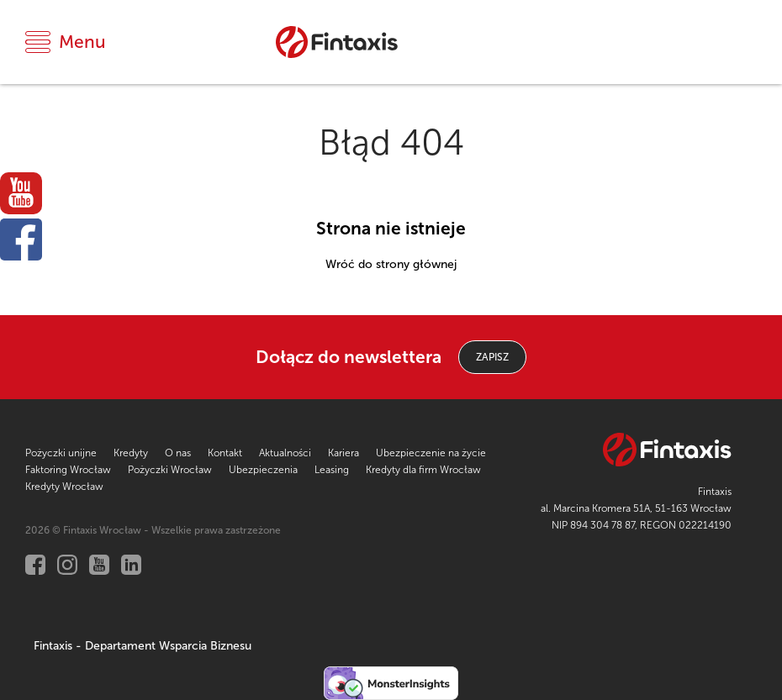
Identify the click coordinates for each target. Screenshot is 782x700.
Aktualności (285, 453)
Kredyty (131, 453)
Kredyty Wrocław (64, 487)
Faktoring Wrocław (68, 470)
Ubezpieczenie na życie (431, 453)
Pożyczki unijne (61, 453)
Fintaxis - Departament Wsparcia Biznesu (143, 646)
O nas (178, 453)
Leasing (332, 470)
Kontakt (225, 453)
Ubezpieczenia (263, 470)
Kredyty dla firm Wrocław (423, 470)
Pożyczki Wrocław (170, 470)
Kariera (343, 453)
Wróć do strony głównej (391, 264)
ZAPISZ (492, 357)
